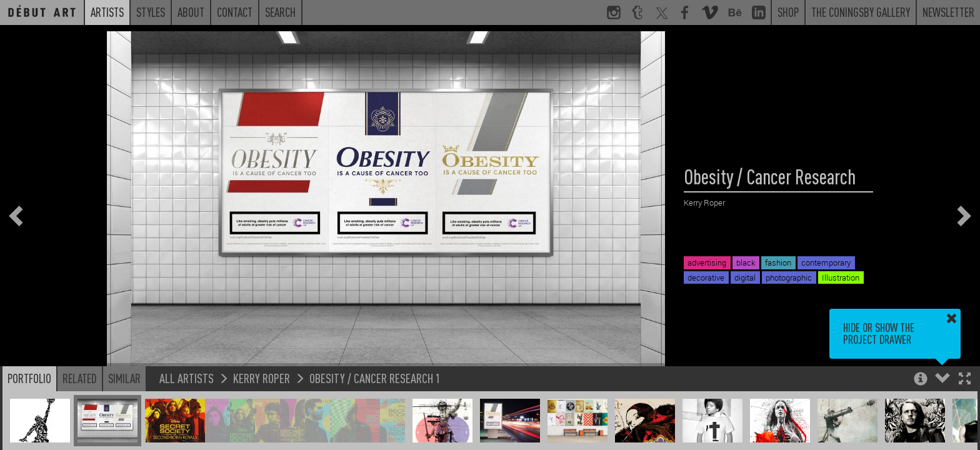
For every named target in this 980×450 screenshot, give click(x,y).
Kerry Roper (262, 378)
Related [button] (80, 378)
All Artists (187, 378)
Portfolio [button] (29, 378)
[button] (965, 380)
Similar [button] (124, 378)
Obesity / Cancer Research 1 (375, 378)
